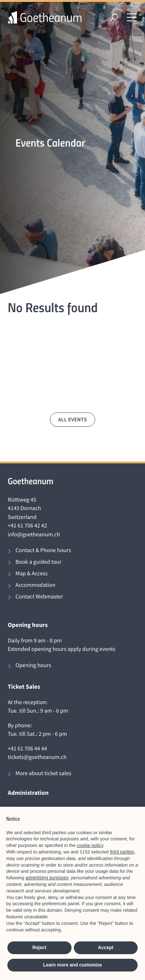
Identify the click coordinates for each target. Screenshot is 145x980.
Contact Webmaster (39, 597)
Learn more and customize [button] (72, 965)
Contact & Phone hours (43, 550)
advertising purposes (47, 878)
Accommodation (35, 585)
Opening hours (33, 665)
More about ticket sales (43, 773)
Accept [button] (106, 948)
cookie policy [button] (90, 845)
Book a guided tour (38, 562)
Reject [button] (39, 948)
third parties (122, 852)
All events (72, 419)
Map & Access (32, 574)
